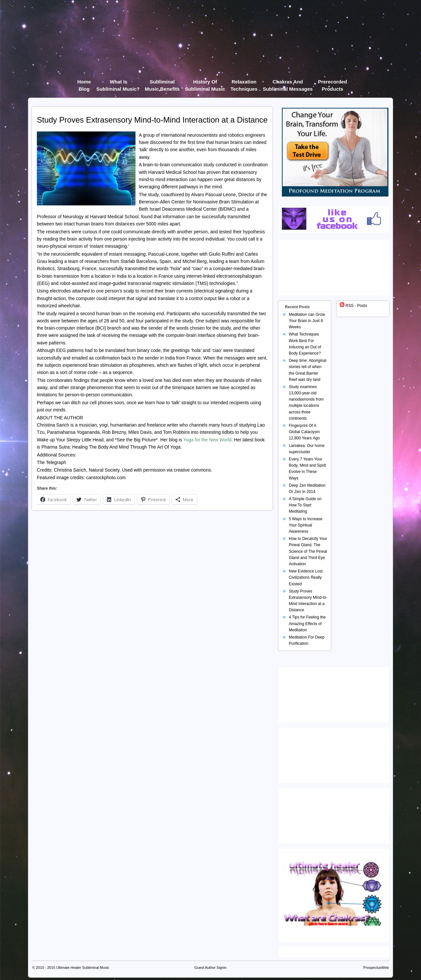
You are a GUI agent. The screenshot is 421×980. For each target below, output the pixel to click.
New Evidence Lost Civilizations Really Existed (306, 577)
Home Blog (84, 83)
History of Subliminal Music (205, 83)
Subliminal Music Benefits (162, 83)
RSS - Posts (353, 306)
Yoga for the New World (207, 440)
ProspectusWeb (376, 968)
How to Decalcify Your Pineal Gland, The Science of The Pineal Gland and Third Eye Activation (308, 551)
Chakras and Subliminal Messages (288, 83)
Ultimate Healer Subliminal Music (83, 968)
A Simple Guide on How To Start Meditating (305, 505)
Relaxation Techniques (244, 83)
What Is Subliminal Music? (118, 83)
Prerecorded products (333, 83)
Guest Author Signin (210, 968)
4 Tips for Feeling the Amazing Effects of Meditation (307, 623)
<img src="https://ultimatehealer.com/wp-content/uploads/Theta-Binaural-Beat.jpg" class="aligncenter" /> (334, 814)
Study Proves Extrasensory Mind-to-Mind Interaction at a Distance (152, 120)
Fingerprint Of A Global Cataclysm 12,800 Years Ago (304, 432)
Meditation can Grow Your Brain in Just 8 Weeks (307, 321)
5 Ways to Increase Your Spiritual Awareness (306, 525)
